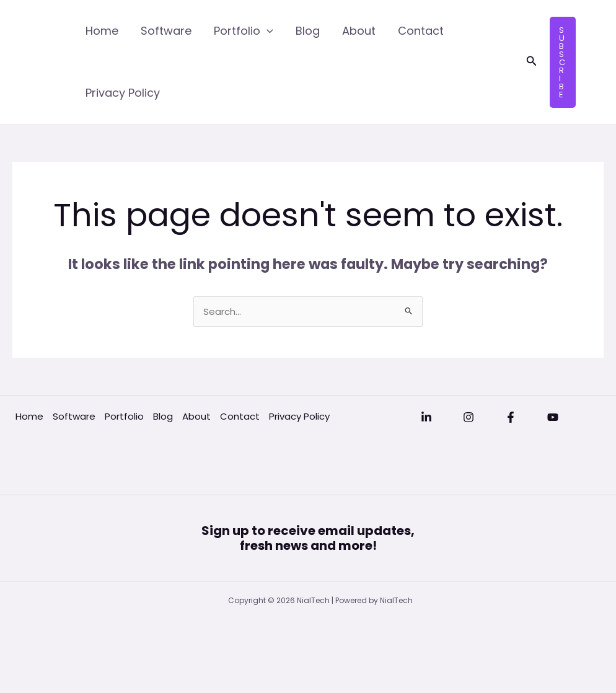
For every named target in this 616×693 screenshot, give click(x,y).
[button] (532, 62)
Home (102, 31)
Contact (421, 31)
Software (166, 31)
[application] (267, 31)
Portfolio (244, 31)
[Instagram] (469, 417)
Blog (308, 31)
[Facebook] (511, 417)
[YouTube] (553, 417)
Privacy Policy (123, 93)
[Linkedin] (426, 417)
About (359, 31)
